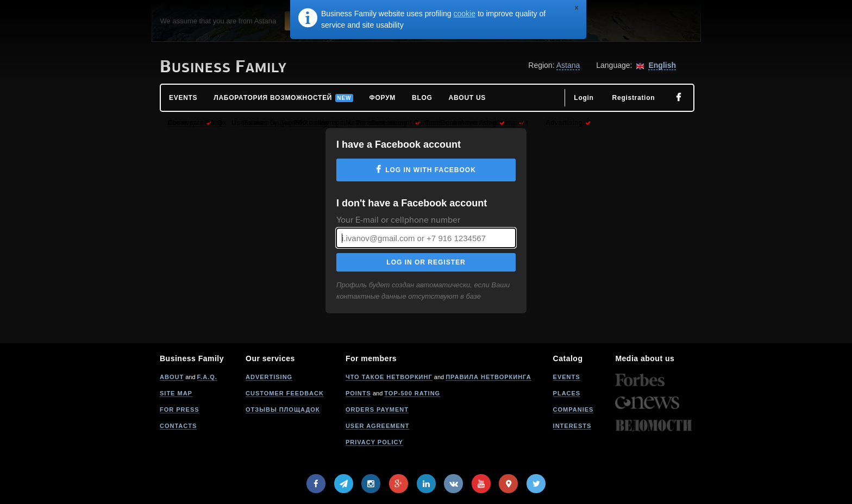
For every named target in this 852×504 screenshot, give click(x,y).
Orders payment (377, 409)
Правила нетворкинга (488, 377)
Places (567, 393)
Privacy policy (374, 442)
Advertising (269, 377)
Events (567, 377)
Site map (176, 393)
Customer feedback (285, 393)
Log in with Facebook (431, 170)
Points (358, 393)
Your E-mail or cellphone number (398, 220)
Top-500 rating (412, 393)
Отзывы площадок (283, 409)
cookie (465, 14)
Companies (574, 409)
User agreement (378, 426)
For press (180, 409)
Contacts (178, 426)
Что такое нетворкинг (389, 377)
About (172, 377)
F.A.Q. (207, 377)
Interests (572, 426)
